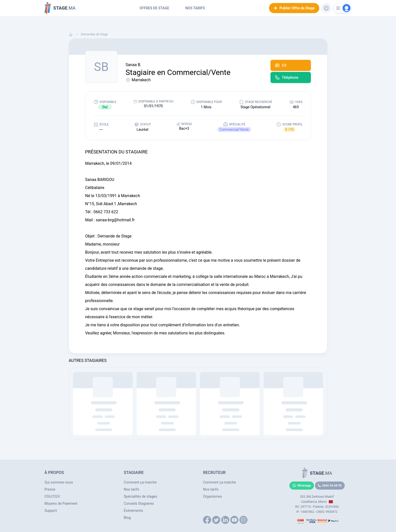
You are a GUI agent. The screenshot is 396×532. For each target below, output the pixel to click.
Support (51, 511)
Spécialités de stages (140, 496)
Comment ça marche (140, 482)
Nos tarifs (195, 8)
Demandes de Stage (94, 34)
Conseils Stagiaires (139, 503)
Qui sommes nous (59, 482)
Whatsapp (302, 486)
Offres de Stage (154, 8)
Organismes (213, 496)
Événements (133, 511)
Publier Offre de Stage (294, 8)
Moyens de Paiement (61, 503)
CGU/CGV (52, 496)
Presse (50, 489)
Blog (127, 518)
